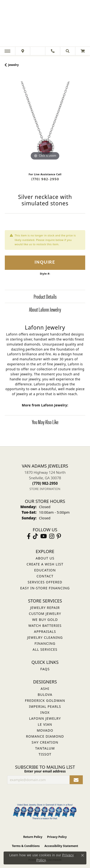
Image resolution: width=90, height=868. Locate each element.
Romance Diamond (45, 736)
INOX (45, 712)
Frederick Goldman (45, 700)
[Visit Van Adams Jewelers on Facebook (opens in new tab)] (29, 536)
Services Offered (45, 582)
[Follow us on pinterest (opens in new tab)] (59, 536)
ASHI (45, 689)
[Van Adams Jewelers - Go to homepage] (45, 24)
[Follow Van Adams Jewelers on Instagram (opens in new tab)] (52, 536)
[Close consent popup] (83, 855)
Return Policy (33, 837)
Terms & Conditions (26, 846)
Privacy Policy (57, 837)
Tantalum (45, 748)
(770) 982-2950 (45, 179)
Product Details (45, 296)
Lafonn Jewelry (45, 718)
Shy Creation (45, 742)
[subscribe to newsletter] (76, 780)
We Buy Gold (45, 620)
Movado (45, 730)
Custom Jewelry (45, 614)
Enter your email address (45, 771)
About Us (45, 558)
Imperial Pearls (45, 706)
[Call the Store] (45, 483)
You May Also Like (45, 422)
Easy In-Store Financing (45, 588)
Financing (45, 643)
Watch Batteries (45, 626)
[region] (45, 121)
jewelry (13, 65)
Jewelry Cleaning (45, 637)
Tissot (45, 754)
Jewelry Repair (45, 608)
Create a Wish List (45, 564)
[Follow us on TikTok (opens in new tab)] (35, 536)
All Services (45, 649)
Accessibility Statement (61, 846)
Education (45, 570)
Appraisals (45, 631)
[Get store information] (45, 489)
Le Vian (45, 724)
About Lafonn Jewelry (45, 309)
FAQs (45, 669)
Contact (45, 576)
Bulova (45, 695)
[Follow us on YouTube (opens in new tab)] (44, 536)
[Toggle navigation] (7, 51)
